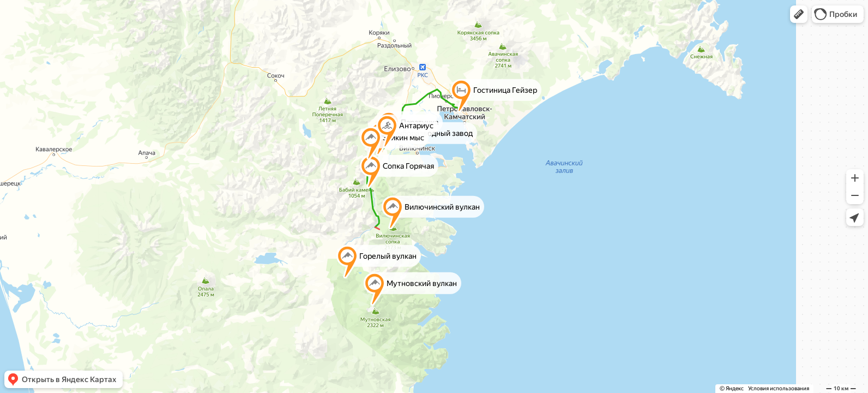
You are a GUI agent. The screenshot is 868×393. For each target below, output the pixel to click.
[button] (799, 14)
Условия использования (779, 388)
